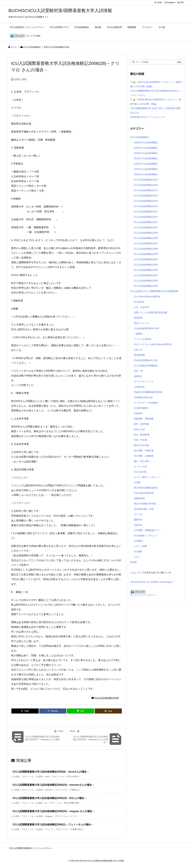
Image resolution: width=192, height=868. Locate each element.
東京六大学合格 (141, 445)
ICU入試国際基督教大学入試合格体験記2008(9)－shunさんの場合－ (51, 772)
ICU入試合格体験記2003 (146, 265)
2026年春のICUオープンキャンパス (148, 117)
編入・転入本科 (141, 461)
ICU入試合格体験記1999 (146, 286)
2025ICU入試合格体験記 (146, 148)
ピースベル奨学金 (143, 339)
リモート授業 (140, 546)
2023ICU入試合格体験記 (146, 158)
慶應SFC (138, 520)
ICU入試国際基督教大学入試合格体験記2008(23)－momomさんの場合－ (53, 785)
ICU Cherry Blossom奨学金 (147, 297)
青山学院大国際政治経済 (146, 488)
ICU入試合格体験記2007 (146, 243)
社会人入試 (139, 429)
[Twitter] (25, 711)
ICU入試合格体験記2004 (146, 259)
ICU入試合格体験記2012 (146, 217)
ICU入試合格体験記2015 (146, 201)
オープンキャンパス (144, 382)
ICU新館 (138, 551)
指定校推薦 (139, 355)
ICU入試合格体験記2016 (146, 196)
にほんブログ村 (138, 573)
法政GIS (138, 525)
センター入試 (140, 466)
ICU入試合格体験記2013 (146, 212)
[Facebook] (53, 711)
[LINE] (81, 711)
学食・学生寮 (140, 440)
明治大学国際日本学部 (145, 504)
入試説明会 (139, 387)
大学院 (137, 482)
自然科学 (138, 413)
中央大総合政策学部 (144, 493)
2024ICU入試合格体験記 (146, 153)
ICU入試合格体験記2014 (146, 206)
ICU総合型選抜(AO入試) (146, 360)
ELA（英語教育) (142, 435)
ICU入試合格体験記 (32, 47)
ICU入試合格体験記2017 (146, 190)
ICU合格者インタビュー (146, 536)
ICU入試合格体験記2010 (146, 227)
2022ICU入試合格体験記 (146, 164)
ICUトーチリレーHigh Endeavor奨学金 (153, 344)
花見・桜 (138, 371)
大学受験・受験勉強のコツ (147, 530)
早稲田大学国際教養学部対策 (148, 392)
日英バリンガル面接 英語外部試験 (151, 312)
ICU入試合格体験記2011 (146, 222)
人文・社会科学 (141, 307)
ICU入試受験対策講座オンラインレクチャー (31, 848)
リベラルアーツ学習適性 (146, 403)
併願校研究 (139, 498)
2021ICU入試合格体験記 (146, 169)
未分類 (133, 562)
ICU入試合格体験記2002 (146, 270)
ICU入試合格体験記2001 (146, 275)
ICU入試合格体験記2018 (146, 185)
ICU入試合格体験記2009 (146, 233)
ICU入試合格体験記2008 (58, 47)
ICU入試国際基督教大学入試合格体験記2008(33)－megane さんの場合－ (54, 811)
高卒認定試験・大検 (144, 509)
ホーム (14, 47)
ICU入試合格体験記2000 (146, 281)
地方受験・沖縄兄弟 (144, 451)
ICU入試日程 (140, 472)
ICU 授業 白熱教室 (144, 456)
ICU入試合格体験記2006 (146, 249)
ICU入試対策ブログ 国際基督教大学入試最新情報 (154, 291)
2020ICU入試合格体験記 (146, 174)
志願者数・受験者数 (144, 419)
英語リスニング (141, 323)
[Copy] (108, 711)
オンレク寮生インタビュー (147, 477)
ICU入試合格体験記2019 (146, 180)
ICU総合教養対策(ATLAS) (146, 328)
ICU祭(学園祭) (141, 408)
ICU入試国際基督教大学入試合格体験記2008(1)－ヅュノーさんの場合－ (53, 824)
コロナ (137, 557)
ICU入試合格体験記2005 (146, 254)
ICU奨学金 (139, 302)
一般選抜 (138, 334)
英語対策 (138, 318)
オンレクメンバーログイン (143, 595)
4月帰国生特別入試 (143, 397)
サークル (138, 514)
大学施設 (138, 541)
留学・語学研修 (141, 424)
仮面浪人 (138, 376)
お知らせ (138, 350)
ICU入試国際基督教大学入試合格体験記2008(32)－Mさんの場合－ (50, 798)
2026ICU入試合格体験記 (146, 142)
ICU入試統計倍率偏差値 (146, 366)
